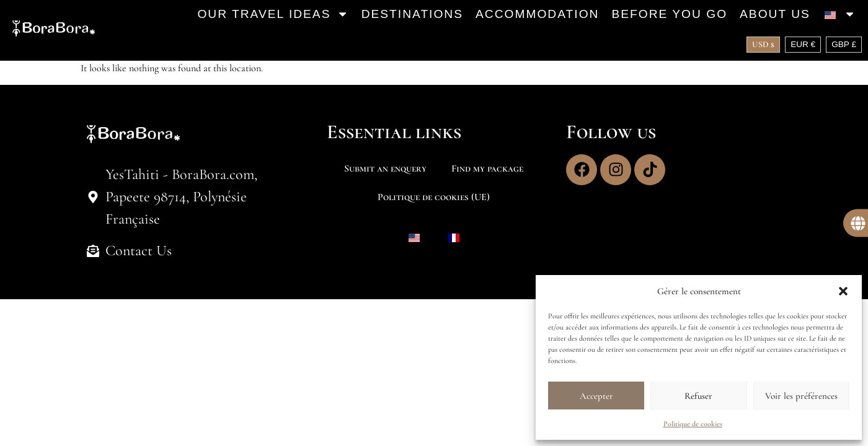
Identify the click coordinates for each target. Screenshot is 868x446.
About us (775, 14)
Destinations (412, 14)
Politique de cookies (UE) (434, 197)
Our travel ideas (273, 14)
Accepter (596, 396)
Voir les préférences (801, 396)
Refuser (698, 396)
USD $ (763, 44)
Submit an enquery (385, 168)
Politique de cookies (693, 424)
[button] (843, 291)
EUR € (803, 44)
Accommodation (537, 14)
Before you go (669, 14)
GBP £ (844, 44)
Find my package (487, 168)
